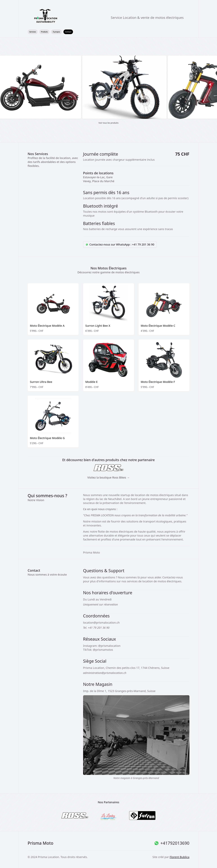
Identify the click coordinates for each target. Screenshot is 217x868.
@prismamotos (103, 650)
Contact (68, 32)
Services (33, 32)
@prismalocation (109, 646)
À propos (56, 32)
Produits (44, 32)
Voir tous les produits (109, 123)
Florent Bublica (179, 857)
